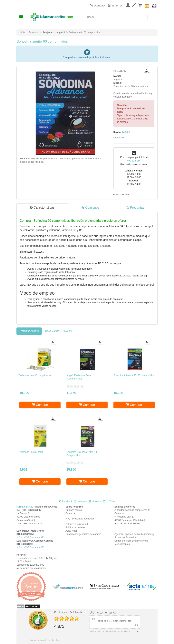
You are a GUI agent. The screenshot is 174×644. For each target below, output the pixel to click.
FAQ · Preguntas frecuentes (80, 519)
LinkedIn (95, 501)
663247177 (116, 6)
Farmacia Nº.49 (25, 507)
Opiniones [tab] (90, 208)
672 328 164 (134, 161)
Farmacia (34, 32)
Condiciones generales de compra (83, 534)
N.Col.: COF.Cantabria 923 (30, 537)
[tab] (29, 331)
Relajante (48, 32)
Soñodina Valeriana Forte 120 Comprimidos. (82, 454)
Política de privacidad (77, 524)
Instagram (81, 501)
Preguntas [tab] (135, 208)
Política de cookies (75, 527)
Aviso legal (71, 531)
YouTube (109, 501)
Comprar (40, 405)
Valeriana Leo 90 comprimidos (35, 375)
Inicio (22, 32)
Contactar (71, 513)
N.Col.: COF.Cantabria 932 (30, 547)
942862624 (98, 6)
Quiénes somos (74, 510)
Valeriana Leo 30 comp (31, 452)
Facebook (66, 501)
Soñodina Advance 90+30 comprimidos (134, 375)
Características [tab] (42, 208)
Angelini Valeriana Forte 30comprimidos (79, 377)
